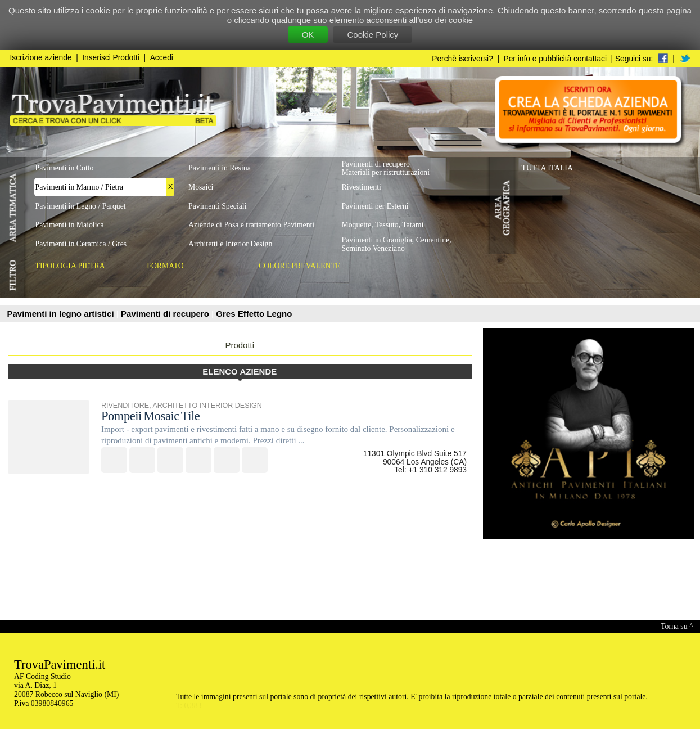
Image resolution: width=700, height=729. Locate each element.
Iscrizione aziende (41, 58)
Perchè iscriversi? (462, 59)
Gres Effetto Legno (254, 314)
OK (308, 35)
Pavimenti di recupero (166, 314)
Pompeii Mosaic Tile (150, 416)
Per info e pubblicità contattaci (555, 59)
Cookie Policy (372, 35)
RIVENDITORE (125, 406)
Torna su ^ (677, 626)
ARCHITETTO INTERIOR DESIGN (207, 406)
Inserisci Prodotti (111, 58)
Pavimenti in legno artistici (62, 314)
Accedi (162, 58)
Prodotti (240, 345)
